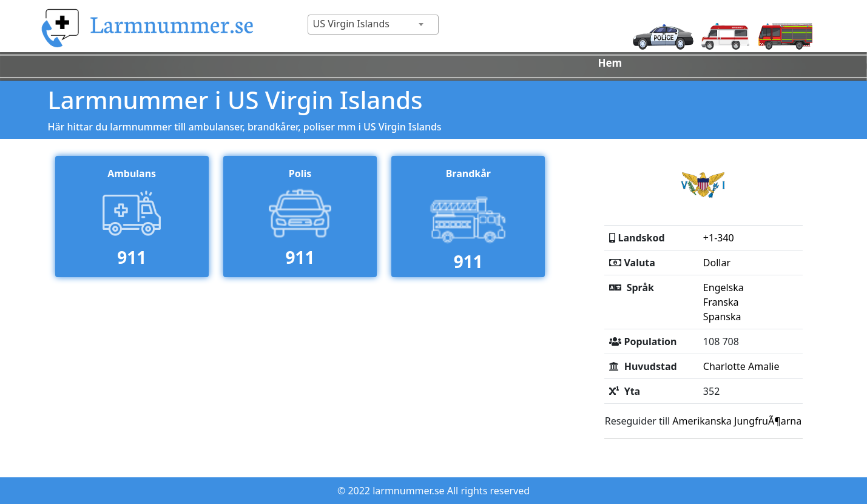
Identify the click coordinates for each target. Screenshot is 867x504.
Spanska (722, 317)
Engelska (724, 287)
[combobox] (373, 25)
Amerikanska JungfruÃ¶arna (737, 421)
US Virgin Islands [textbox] (351, 24)
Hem (610, 63)
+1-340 (719, 238)
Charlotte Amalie (741, 366)
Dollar (717, 263)
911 (132, 257)
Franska (721, 302)
